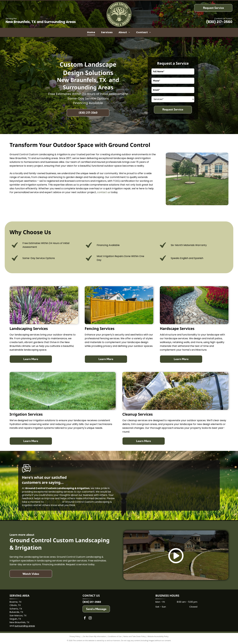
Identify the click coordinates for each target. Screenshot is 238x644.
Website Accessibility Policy (158, 636)
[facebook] (85, 618)
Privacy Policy (75, 636)
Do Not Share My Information (95, 636)
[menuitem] (91, 32)
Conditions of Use (115, 636)
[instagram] (90, 618)
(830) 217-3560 (219, 22)
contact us (104, 192)
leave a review (53, 502)
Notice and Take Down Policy (135, 636)
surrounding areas (25, 626)
